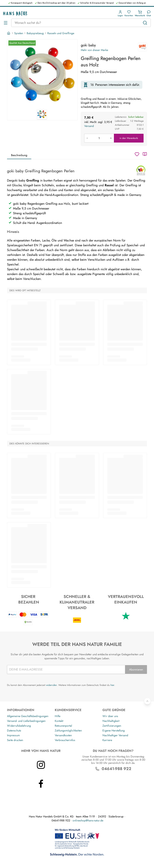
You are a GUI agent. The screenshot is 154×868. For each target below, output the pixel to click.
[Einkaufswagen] (140, 13)
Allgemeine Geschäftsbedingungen (28, 716)
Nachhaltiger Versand (115, 735)
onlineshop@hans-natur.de (88, 820)
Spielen (19, 33)
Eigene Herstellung (114, 730)
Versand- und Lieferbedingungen (26, 721)
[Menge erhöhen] (111, 138)
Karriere (107, 740)
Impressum (13, 735)
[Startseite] (9, 33)
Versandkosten (63, 735)
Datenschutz (14, 730)
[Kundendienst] (149, 13)
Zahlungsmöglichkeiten (68, 730)
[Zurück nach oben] (147, 701)
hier (112, 685)
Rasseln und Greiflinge (61, 33)
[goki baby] (142, 47)
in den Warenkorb (129, 138)
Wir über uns (110, 716)
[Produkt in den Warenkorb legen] (99, 138)
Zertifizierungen (112, 726)
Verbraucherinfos (65, 740)
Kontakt (59, 721)
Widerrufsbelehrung (19, 726)
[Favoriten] (129, 13)
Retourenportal (63, 726)
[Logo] (15, 13)
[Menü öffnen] (6, 23)
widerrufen (51, 685)
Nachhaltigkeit (111, 721)
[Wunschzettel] (137, 154)
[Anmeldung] (120, 13)
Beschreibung (19, 155)
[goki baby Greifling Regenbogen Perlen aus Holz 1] (42, 74)
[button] (120, 13)
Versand (89, 126)
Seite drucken (15, 740)
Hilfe (58, 716)
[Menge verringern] (87, 138)
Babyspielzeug (35, 33)
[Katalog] (145, 154)
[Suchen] (145, 23)
